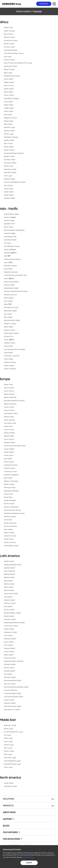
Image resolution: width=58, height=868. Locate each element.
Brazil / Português (9, 590)
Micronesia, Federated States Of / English (16, 291)
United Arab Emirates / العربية (12, 764)
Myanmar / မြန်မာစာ (9, 298)
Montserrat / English (10, 658)
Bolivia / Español (9, 587)
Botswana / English (9, 37)
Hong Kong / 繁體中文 (10, 253)
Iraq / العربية (7, 735)
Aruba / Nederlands (9, 571)
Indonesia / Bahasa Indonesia (12, 259)
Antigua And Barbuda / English (13, 565)
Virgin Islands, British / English (13, 706)
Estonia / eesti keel (9, 420)
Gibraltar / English (9, 436)
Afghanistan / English (10, 725)
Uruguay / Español (9, 700)
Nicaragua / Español (10, 664)
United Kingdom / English (11, 546)
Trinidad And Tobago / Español (13, 693)
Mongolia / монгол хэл (10, 295)
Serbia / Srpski (8, 520)
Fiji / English (7, 243)
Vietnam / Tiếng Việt (10, 369)
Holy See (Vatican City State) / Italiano (15, 446)
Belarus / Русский (9, 394)
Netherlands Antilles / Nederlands (14, 661)
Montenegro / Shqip (10, 488)
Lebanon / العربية (9, 745)
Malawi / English (9, 121)
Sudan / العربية (8, 176)
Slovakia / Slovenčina (10, 523)
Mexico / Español (9, 655)
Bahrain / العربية (8, 729)
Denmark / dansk (9, 417)
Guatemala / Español (10, 639)
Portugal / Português (10, 500)
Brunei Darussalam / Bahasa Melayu (14, 230)
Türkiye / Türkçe (9, 539)
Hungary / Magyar (9, 449)
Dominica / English (9, 610)
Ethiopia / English (9, 82)
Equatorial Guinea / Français (12, 76)
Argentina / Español (10, 568)
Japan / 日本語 (8, 262)
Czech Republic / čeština (11, 414)
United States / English (10, 786)
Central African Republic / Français (14, 53)
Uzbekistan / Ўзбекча (10, 362)
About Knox (9, 812)
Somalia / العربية (8, 166)
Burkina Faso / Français (11, 40)
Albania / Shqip (8, 384)
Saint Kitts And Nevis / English (13, 681)
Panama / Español (9, 668)
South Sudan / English (10, 173)
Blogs (6, 826)
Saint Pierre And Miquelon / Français (14, 513)
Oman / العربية (8, 748)
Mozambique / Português (11, 137)
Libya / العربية (8, 114)
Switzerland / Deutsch (10, 536)
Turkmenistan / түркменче (12, 356)
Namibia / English (9, 140)
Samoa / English (8, 327)
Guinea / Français (9, 95)
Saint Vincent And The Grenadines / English (16, 687)
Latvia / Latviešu (9, 462)
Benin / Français (9, 34)
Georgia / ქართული (10, 250)
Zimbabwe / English (9, 198)
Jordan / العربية (8, 738)
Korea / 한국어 (8, 269)
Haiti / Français (8, 645)
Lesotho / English (9, 108)
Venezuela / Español (10, 703)
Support (8, 819)
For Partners (10, 832)
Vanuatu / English (9, 366)
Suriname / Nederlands (10, 690)
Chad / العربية (8, 57)
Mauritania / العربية (9, 127)
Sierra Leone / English (10, 163)
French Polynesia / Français (12, 246)
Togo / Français (8, 185)
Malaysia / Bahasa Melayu (11, 282)
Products (8, 806)
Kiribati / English (9, 105)
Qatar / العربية (8, 754)
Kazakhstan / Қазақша (10, 266)
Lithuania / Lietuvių (10, 468)
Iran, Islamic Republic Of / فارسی (13, 732)
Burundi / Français (9, 44)
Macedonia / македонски (11, 475)
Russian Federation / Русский (12, 510)
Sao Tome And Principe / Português (14, 153)
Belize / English (8, 581)
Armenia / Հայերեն (10, 217)
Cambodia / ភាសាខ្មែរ (9, 233)
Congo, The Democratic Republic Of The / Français (18, 63)
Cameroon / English (9, 47)
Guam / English (8, 636)
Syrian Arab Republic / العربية (12, 761)
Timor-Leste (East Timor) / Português (14, 349)
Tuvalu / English (8, 359)
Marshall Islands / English (11, 288)
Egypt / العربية (8, 73)
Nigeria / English (9, 147)
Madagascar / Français (10, 118)
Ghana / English (8, 92)
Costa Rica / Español (10, 603)
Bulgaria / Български (10, 404)
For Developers (11, 839)
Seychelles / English (10, 160)
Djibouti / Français (9, 69)
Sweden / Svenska (9, 533)
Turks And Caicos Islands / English (13, 697)
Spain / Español (8, 529)
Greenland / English (9, 443)
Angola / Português (9, 31)
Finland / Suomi (8, 426)
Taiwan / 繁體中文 (9, 340)
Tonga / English (8, 353)
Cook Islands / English (10, 240)
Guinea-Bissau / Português (12, 99)
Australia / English (9, 221)
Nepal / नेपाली (8, 304)
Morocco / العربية (9, 134)
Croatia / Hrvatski (9, 407)
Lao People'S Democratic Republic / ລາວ (15, 275)
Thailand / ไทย (8, 346)
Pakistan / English (9, 751)
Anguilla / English (9, 561)
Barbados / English (9, 577)
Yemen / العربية (8, 767)
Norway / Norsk (8, 494)
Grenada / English (9, 629)
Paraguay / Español (9, 671)
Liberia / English (9, 111)
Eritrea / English (8, 79)
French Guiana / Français (11, 626)
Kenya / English (8, 102)
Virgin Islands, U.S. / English (12, 710)
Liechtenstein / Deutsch (11, 465)
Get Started (44, 4)
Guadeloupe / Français (10, 632)
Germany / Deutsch (9, 433)
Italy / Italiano (8, 459)
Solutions (9, 799)
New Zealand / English (10, 311)
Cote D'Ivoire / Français (10, 66)
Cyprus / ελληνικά (9, 410)
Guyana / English (9, 642)
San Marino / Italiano (10, 517)
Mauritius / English (9, 131)
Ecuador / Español (9, 616)
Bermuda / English (9, 584)
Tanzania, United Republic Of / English (15, 182)
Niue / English (8, 314)
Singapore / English (9, 330)
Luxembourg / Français (10, 472)
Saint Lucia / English (10, 684)
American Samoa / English (11, 214)
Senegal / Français (9, 156)
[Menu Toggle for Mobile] (54, 4)
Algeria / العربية (8, 28)
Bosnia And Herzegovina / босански (14, 401)
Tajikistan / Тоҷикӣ (9, 343)
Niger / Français (8, 144)
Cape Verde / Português (11, 50)
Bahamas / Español (9, 574)
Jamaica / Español (9, 652)
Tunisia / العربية (8, 189)
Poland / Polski (8, 497)
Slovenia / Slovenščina (10, 526)
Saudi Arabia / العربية (10, 758)
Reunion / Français (9, 504)
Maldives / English (9, 285)
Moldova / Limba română (11, 481)
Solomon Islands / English (11, 333)
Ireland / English (9, 455)
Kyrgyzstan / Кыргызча (11, 272)
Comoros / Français (9, 60)
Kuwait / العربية (8, 742)
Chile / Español (8, 597)
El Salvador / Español (10, 619)
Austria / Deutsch (9, 391)
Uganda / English (9, 192)
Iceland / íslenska (9, 452)
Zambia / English (9, 195)
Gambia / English (9, 89)
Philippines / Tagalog (10, 324)
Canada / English (9, 783)
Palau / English (8, 317)
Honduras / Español (9, 648)
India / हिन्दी (7, 256)
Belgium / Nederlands (10, 397)
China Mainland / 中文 (10, 237)
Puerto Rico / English (10, 677)
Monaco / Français (9, 484)
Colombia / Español (9, 600)
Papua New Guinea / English (12, 320)
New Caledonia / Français (11, 307)
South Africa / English (10, 169)
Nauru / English (8, 301)
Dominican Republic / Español (12, 613)
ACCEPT (29, 863)
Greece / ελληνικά (9, 439)
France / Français (9, 430)
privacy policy (28, 857)
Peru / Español (8, 674)
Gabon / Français (9, 86)
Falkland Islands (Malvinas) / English (14, 623)
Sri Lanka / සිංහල (9, 337)
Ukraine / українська (10, 542)
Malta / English (8, 478)
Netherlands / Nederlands (11, 491)
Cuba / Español (8, 606)
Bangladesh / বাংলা (9, 224)
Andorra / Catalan (9, 388)
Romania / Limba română (11, 507)
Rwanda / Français (9, 150)
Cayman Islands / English (11, 594)
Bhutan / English (9, 227)
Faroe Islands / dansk (10, 423)
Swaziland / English (9, 179)
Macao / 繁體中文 (9, 279)
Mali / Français (8, 124)
